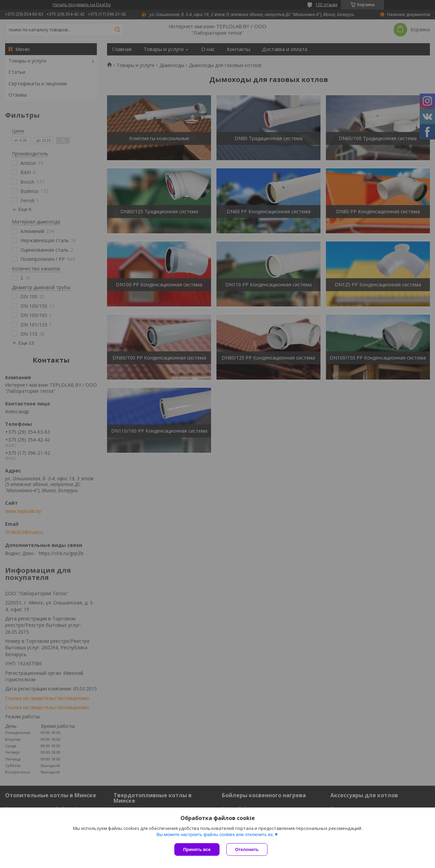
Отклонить (247, 849)
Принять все (197, 849)
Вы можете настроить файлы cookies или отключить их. (215, 834)
